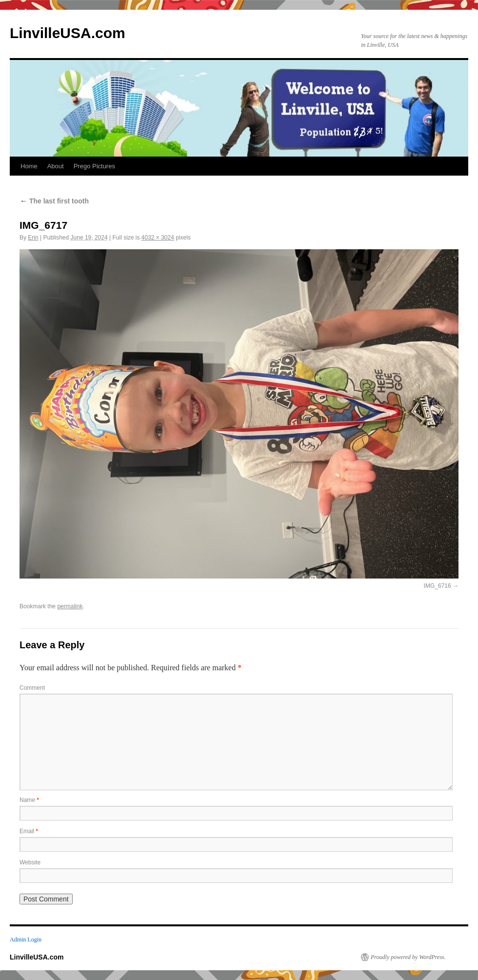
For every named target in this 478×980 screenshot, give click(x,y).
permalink (70, 606)
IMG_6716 (438, 586)
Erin (33, 238)
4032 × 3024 (158, 238)
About (56, 166)
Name (29, 800)
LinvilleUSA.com (68, 33)
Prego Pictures (94, 166)
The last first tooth (54, 201)
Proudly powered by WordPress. (408, 957)
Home (29, 166)
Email (29, 831)
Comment (32, 688)
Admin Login (26, 940)
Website (30, 862)
